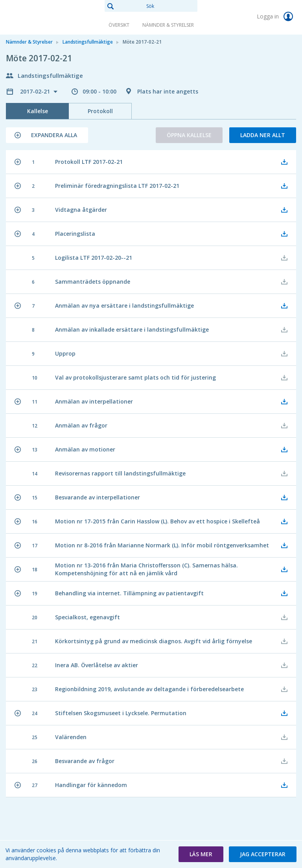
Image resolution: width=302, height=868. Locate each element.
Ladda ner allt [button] (263, 135)
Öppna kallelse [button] (189, 135)
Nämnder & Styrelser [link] (168, 25)
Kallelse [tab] (38, 111)
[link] (45, 17)
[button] (47, 135)
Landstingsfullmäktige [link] (88, 42)
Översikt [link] (119, 25)
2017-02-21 (36, 91)
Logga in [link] (276, 17)
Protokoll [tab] (100, 111)
